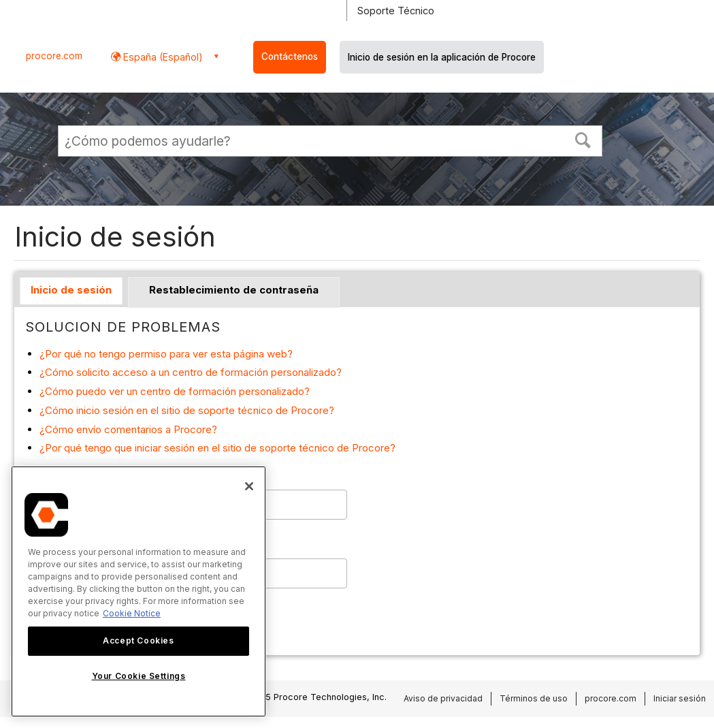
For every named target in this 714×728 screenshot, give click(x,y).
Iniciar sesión (680, 698)
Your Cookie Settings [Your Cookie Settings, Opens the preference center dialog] (139, 676)
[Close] (249, 486)
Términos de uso (534, 698)
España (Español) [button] (162, 57)
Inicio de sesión (71, 290)
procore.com (54, 56)
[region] (139, 591)
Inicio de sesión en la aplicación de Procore (442, 57)
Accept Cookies (138, 640)
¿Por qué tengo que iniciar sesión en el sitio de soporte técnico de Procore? (217, 448)
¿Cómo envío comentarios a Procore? (128, 429)
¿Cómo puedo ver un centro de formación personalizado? (175, 391)
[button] (583, 139)
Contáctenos (290, 57)
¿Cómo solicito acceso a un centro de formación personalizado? (191, 372)
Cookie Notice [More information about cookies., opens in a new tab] (132, 613)
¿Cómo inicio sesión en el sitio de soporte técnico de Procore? (187, 410)
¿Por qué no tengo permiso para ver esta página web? (166, 354)
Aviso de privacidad (443, 698)
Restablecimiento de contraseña (234, 290)
